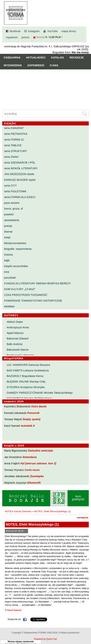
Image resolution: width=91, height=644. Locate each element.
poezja (8, 226)
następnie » (84, 518)
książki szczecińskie (16, 266)
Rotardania (30, 457)
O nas (54, 65)
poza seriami (12, 203)
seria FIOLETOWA (15, 191)
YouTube (52, 31)
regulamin (12, 37)
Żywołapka (37, 476)
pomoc (25, 37)
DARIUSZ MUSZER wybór (20, 180)
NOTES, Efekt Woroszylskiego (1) (52, 511)
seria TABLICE (13, 145)
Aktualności (36, 58)
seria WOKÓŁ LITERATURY (21, 168)
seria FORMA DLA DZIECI (20, 197)
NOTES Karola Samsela (18, 511)
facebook (15, 31)
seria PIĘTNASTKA (16, 134)
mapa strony (69, 31)
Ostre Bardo (39, 406)
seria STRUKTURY (16, 151)
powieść (9, 214)
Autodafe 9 (28, 426)
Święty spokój (31, 419)
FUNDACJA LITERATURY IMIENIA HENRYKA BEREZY (37, 283)
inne (7, 272)
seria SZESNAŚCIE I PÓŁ (20, 163)
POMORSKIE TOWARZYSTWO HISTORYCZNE (33, 301)
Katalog (57, 58)
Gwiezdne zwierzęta (40, 451)
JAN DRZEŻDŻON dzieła (19, 174)
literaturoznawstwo (15, 243)
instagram (34, 31)
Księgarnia (12, 58)
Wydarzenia (13, 65)
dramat (8, 232)
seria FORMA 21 (14, 140)
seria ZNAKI (11, 157)
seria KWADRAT (14, 128)
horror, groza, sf (13, 209)
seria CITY (10, 186)
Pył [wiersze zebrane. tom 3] (38, 463)
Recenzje (77, 58)
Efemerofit (34, 483)
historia (8, 255)
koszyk (41, 37)
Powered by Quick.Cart (45, 639)
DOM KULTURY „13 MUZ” (20, 289)
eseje (7, 237)
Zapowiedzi (36, 65)
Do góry (87, 630)
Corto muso (32, 470)
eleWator (9, 306)
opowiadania (12, 220)
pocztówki (10, 278)
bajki (7, 260)
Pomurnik (33, 413)
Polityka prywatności (69, 633)
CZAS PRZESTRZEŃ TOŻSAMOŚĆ (26, 295)
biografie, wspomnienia (18, 249)
